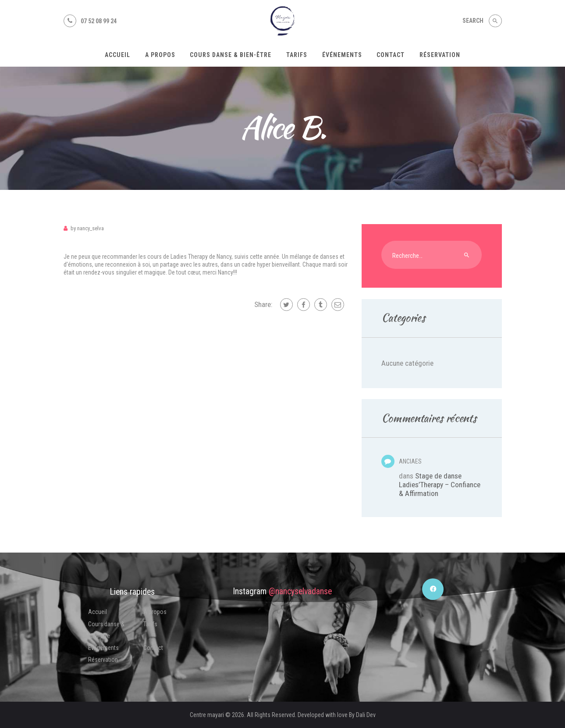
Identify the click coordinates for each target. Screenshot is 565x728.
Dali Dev (366, 715)
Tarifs (150, 624)
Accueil (98, 612)
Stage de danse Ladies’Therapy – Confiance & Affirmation (440, 485)
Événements (103, 648)
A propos (155, 612)
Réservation (103, 660)
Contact (153, 648)
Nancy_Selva (87, 228)
